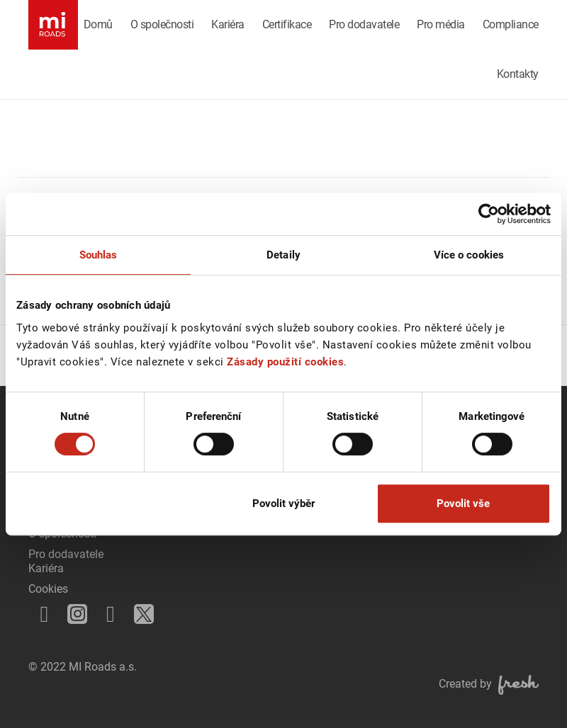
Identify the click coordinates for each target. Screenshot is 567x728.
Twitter (140, 610)
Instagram (74, 611)
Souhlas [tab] (99, 255)
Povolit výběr (283, 504)
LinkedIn (106, 609)
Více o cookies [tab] (469, 255)
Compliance (511, 24)
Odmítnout (104, 504)
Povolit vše (463, 504)
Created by (489, 684)
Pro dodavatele (364, 24)
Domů (98, 24)
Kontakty (518, 74)
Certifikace (287, 24)
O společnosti (162, 24)
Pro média (441, 24)
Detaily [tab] (283, 255)
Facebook (40, 609)
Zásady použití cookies (285, 362)
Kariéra (228, 24)
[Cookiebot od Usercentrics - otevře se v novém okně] (489, 214)
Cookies (48, 589)
